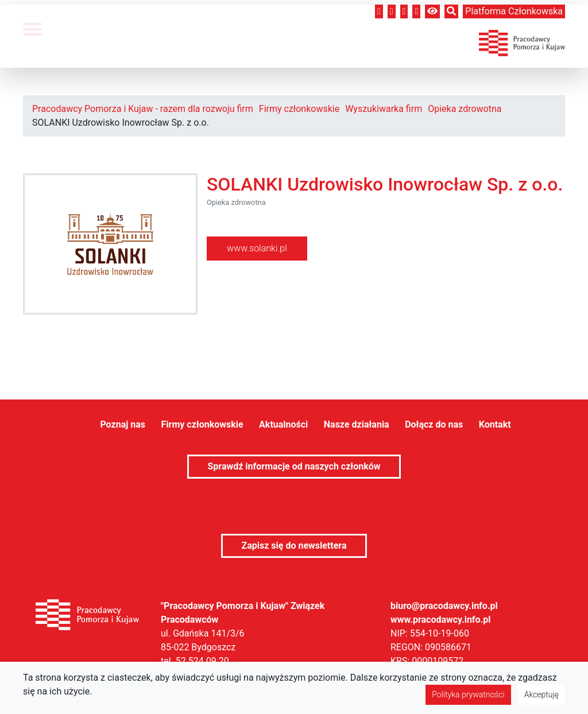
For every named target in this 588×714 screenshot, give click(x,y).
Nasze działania (357, 424)
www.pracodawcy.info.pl (441, 620)
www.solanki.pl (257, 248)
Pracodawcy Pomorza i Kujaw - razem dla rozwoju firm (143, 109)
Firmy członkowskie (299, 109)
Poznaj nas (123, 424)
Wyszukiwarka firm (384, 109)
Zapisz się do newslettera (294, 546)
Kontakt (495, 424)
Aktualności (283, 424)
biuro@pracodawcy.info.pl (444, 606)
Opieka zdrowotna (465, 109)
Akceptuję (541, 694)
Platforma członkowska (514, 11)
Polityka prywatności (468, 694)
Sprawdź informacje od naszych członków (294, 466)
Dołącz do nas (434, 424)
